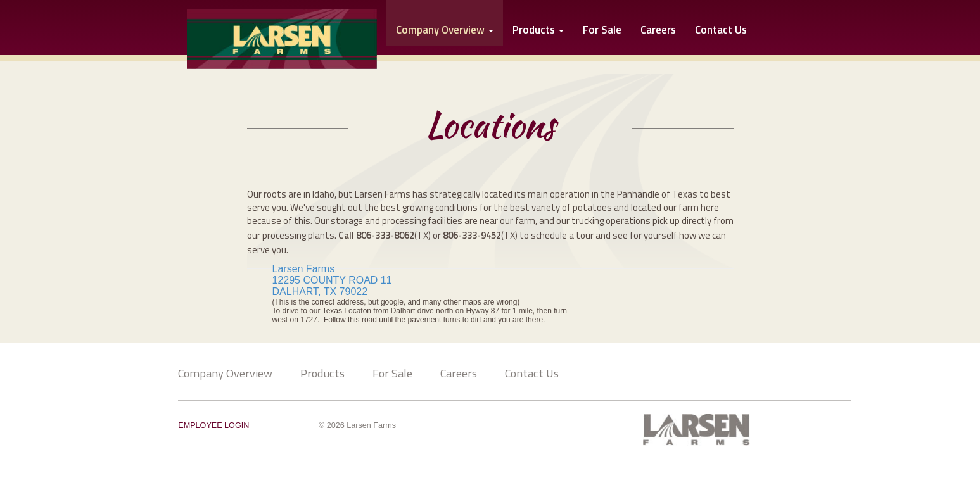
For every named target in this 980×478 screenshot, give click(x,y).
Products (538, 31)
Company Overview (225, 373)
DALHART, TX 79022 (321, 292)
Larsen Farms (304, 269)
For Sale (602, 31)
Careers (658, 31)
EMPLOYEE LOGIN (213, 425)
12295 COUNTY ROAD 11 (332, 280)
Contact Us (721, 31)
